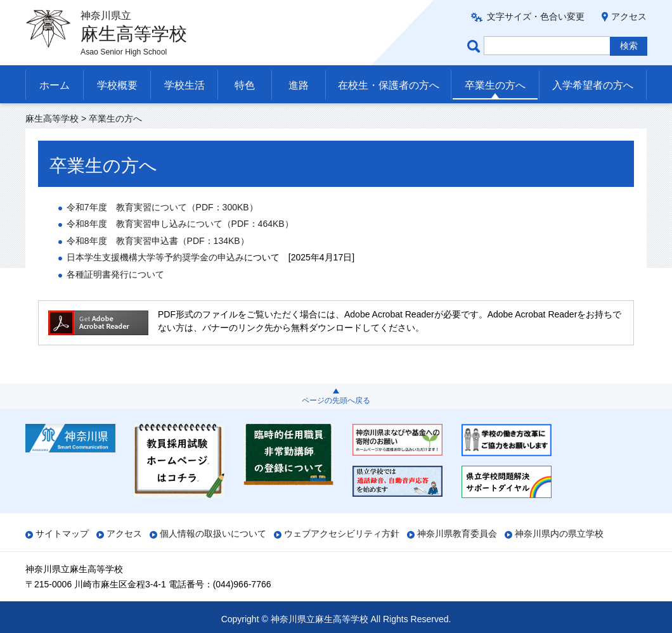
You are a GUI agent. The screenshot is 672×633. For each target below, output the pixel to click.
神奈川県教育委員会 (457, 534)
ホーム (55, 85)
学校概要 (117, 85)
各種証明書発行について (115, 274)
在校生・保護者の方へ (389, 85)
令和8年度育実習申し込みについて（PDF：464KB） (180, 224)
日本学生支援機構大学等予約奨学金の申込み (155, 257)
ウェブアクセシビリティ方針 (342, 534)
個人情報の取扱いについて (213, 534)
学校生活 (184, 85)
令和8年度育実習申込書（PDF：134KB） (158, 241)
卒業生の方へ (495, 85)
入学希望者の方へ (593, 85)
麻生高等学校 (52, 118)
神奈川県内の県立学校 (559, 534)
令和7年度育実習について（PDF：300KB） (162, 207)
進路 (299, 85)
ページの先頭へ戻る (336, 400)
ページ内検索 (475, 46)
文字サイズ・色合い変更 (536, 16)
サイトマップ (62, 534)
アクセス (629, 16)
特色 (245, 85)
